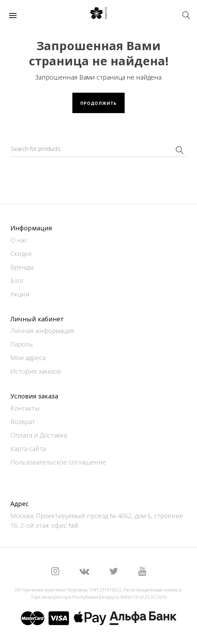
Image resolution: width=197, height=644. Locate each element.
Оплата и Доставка (39, 435)
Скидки (21, 254)
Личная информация (42, 331)
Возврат (23, 422)
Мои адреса (28, 358)
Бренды (22, 267)
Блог (17, 280)
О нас (19, 240)
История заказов (36, 371)
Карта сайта (28, 449)
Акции (20, 294)
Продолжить (98, 103)
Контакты (25, 408)
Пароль (22, 344)
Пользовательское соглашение (58, 462)
